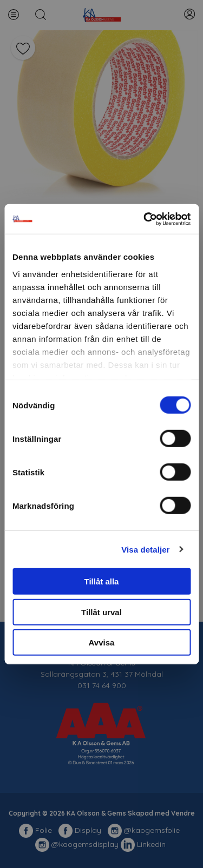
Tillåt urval (101, 612)
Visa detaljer (145, 549)
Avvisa (102, 642)
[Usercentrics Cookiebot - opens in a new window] (145, 219)
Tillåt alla (102, 581)
